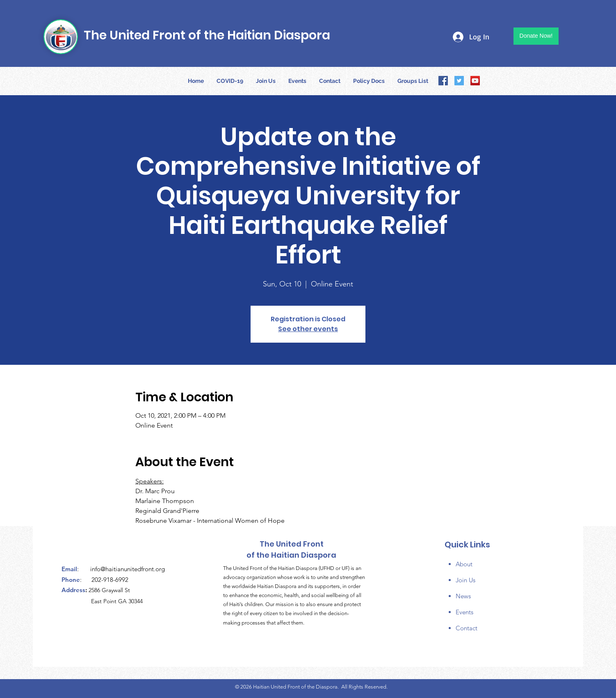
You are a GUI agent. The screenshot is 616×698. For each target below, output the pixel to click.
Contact (467, 628)
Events (464, 612)
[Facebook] (443, 81)
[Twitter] (459, 81)
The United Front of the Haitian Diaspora (207, 35)
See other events (308, 329)
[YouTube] (475, 81)
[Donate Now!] (536, 36)
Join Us (465, 580)
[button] (369, 81)
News (463, 596)
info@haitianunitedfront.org (128, 569)
